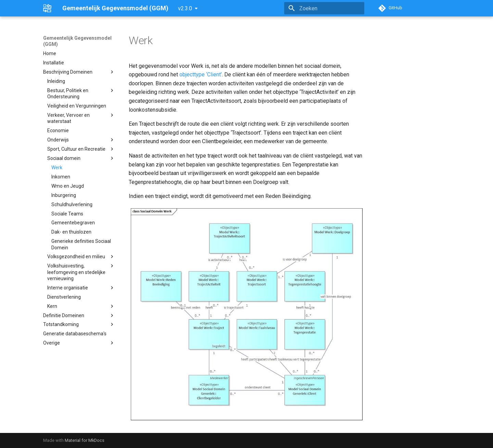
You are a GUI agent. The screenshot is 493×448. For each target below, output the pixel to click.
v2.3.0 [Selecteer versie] (185, 8)
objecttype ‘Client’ (201, 74)
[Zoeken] (324, 8)
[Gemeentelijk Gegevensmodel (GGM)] (47, 8)
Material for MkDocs (85, 440)
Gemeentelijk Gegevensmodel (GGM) (77, 41)
